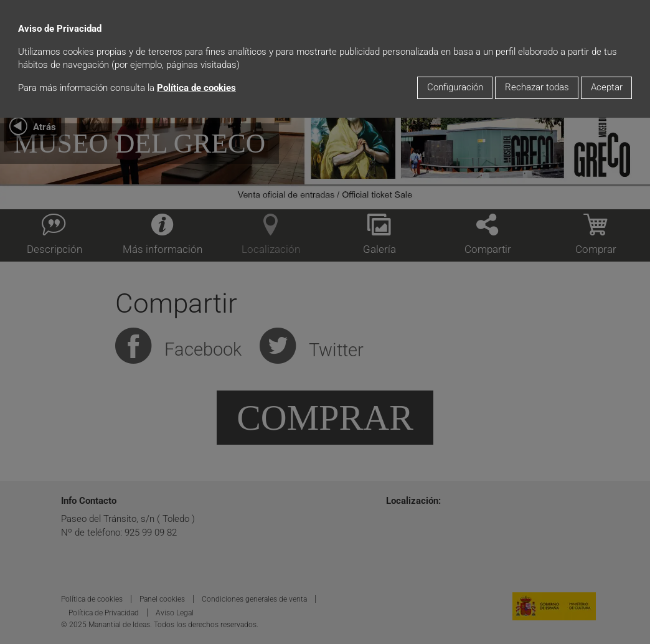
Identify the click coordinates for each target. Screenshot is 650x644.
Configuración (455, 88)
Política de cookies (196, 88)
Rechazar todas (537, 88)
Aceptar (607, 88)
